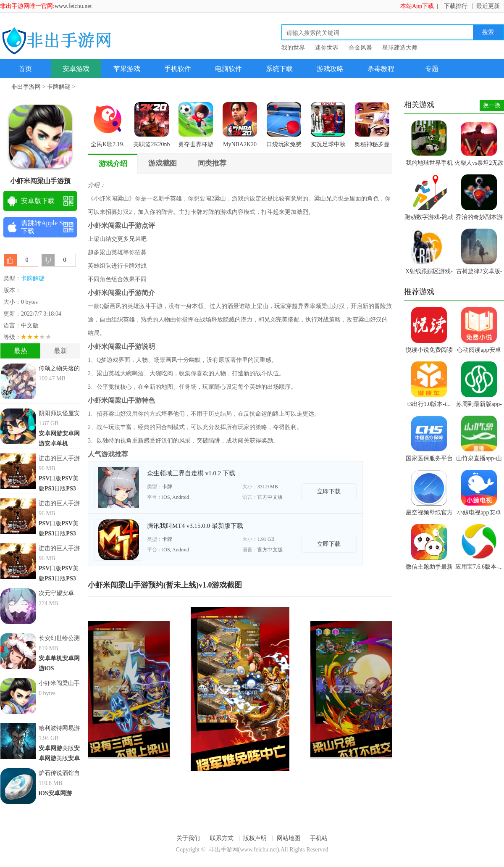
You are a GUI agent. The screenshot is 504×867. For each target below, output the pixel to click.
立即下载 (329, 491)
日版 (50, 478)
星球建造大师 (400, 48)
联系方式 (222, 838)
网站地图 (289, 838)
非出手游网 (26, 87)
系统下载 (279, 69)
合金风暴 (360, 48)
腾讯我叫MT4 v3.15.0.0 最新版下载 (195, 526)
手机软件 (178, 69)
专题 (432, 69)
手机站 (319, 838)
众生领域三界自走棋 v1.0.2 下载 (191, 473)
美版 (56, 748)
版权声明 (255, 838)
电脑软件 (228, 69)
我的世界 (293, 48)
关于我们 (188, 838)
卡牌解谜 (59, 87)
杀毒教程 (381, 69)
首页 (25, 69)
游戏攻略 (330, 69)
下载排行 (456, 6)
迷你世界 (327, 48)
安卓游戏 (76, 69)
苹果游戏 (127, 69)
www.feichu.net (73, 6)
